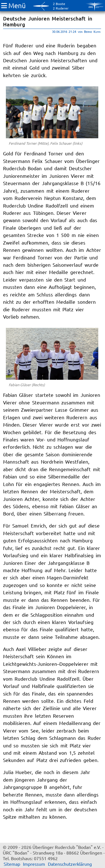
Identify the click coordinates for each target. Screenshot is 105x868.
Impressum (34, 864)
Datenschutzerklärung (70, 864)
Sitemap (12, 864)
